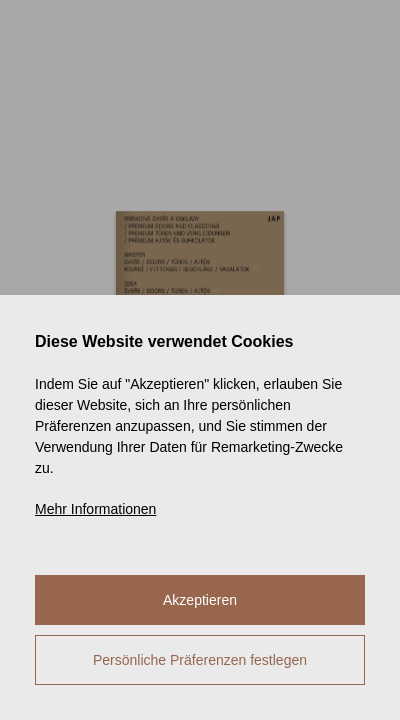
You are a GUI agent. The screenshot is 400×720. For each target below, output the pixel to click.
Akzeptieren (200, 600)
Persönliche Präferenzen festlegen (200, 660)
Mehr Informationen (95, 509)
